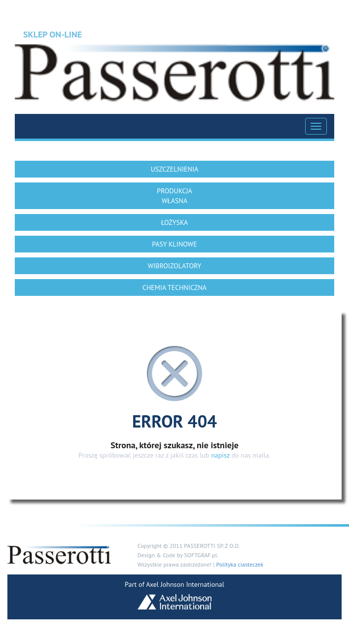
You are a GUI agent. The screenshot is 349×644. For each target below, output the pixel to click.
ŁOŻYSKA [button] (174, 222)
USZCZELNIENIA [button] (175, 169)
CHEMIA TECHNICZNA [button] (174, 287)
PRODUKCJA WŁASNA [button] (174, 196)
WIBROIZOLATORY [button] (175, 266)
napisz (220, 455)
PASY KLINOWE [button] (174, 244)
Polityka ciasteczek (240, 564)
